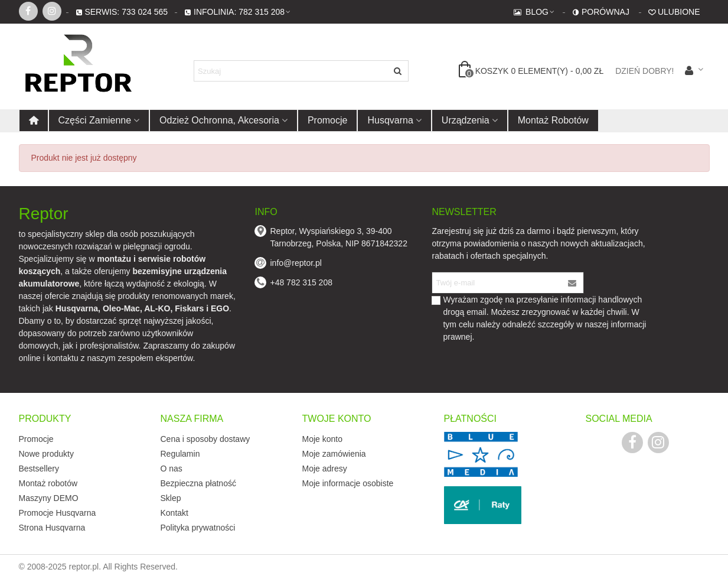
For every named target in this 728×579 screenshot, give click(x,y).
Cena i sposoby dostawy (205, 439)
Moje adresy (325, 469)
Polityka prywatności (198, 528)
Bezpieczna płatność (198, 483)
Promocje (328, 120)
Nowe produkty (46, 454)
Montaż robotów (553, 120)
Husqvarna (390, 120)
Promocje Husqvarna (58, 513)
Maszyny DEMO (49, 498)
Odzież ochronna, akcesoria (219, 120)
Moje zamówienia (334, 454)
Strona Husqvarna (52, 528)
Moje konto (322, 439)
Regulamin (180, 454)
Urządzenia (466, 120)
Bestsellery (39, 469)
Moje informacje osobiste (348, 483)
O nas (172, 469)
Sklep (171, 498)
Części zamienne (95, 120)
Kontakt (174, 513)
